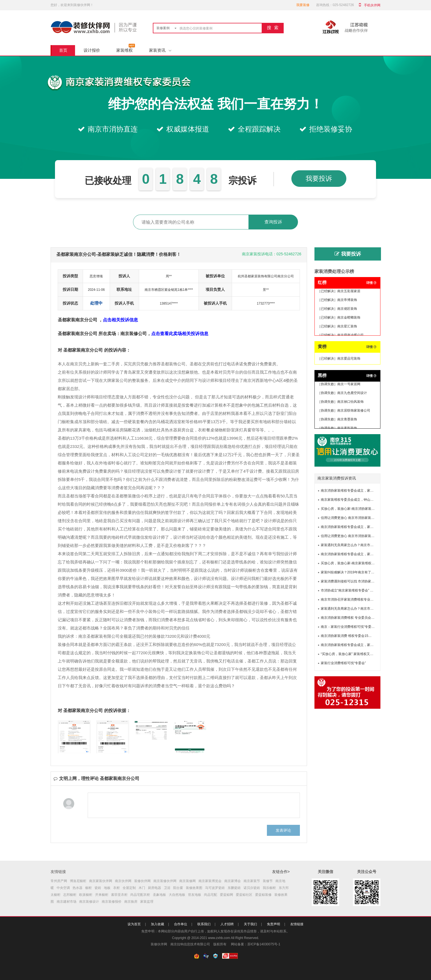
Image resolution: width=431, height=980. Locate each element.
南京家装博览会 (210, 881)
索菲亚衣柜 (119, 895)
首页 (63, 50)
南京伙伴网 (123, 881)
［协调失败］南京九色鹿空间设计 (342, 394)
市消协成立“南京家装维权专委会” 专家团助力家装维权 (360, 590)
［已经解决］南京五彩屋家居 (339, 292)
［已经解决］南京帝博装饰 (337, 301)
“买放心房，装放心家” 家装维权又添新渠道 (352, 654)
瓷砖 (98, 888)
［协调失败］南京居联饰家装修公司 (344, 411)
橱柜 (89, 888)
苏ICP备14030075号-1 (264, 944)
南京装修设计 (89, 902)
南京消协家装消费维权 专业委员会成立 (349, 618)
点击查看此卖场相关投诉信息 (180, 334)
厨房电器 (154, 888)
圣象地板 (159, 895)
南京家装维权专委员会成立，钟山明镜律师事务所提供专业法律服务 (370, 500)
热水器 (78, 888)
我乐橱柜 (269, 888)
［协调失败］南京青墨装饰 (337, 420)
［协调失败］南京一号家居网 (339, 385)
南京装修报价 (112, 902)
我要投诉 (319, 178)
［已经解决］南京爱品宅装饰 (339, 358)
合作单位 (181, 924)
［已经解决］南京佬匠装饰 (337, 310)
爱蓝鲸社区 (244, 895)
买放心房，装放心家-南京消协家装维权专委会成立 (358, 509)
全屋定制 (129, 888)
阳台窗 (178, 888)
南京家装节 (252, 881)
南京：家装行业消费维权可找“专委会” (348, 627)
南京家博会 (233, 881)
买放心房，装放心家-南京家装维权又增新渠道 (354, 563)
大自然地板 (177, 895)
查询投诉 (273, 222)
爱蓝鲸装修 (263, 895)
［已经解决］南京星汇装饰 (337, 327)
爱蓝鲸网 (226, 895)
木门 (142, 888)
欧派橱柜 (86, 895)
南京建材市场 (67, 902)
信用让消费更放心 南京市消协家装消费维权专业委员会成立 (364, 518)
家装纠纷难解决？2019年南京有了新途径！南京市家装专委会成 (367, 572)
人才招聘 (227, 924)
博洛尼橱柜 (78, 881)
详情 (371, 283)
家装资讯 (160, 50)
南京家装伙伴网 (101, 881)
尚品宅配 (211, 895)
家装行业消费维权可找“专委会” (343, 663)
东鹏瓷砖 (234, 888)
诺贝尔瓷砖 (252, 888)
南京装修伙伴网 (165, 881)
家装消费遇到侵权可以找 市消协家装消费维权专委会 (359, 581)
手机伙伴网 (372, 5)
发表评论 (283, 830)
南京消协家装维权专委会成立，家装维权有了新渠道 (359, 491)
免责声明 (273, 924)
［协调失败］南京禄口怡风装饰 (341, 403)
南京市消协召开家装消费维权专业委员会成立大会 (357, 600)
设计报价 (92, 50)
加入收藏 (158, 924)
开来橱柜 (102, 895)
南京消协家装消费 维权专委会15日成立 (350, 636)
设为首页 (134, 924)
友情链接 (297, 924)
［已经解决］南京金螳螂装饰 (339, 318)
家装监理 (147, 902)
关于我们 (250, 924)
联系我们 (204, 924)
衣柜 (117, 888)
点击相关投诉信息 (120, 320)
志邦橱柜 (70, 895)
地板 (107, 888)
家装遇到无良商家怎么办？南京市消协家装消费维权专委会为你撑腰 (370, 545)
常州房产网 (59, 881)
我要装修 (303, 5)
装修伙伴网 (142, 881)
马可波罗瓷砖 (215, 888)
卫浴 (167, 888)
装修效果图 (194, 888)
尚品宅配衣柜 (140, 895)
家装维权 (125, 50)
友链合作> (281, 872)
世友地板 (195, 895)
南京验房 (131, 902)
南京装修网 (187, 881)
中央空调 (63, 888)
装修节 (268, 881)
